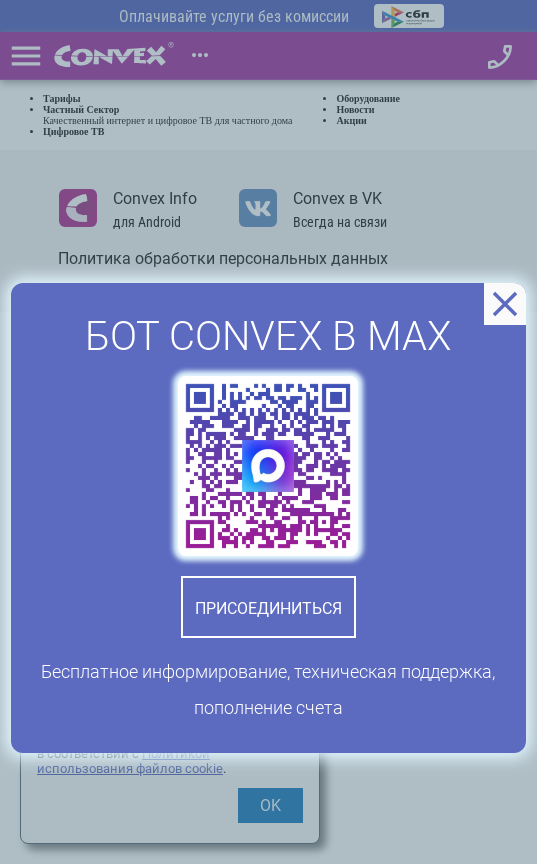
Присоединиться (268, 608)
